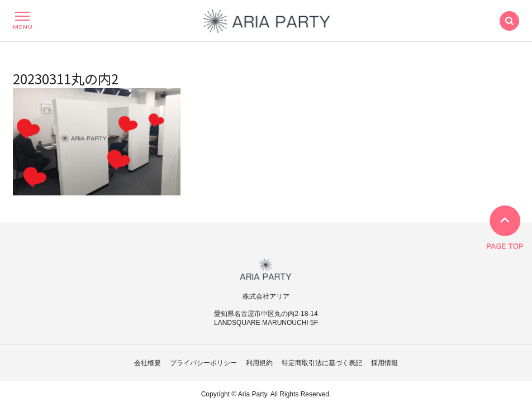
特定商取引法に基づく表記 (322, 363)
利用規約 (259, 363)
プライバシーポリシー (203, 363)
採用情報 (384, 363)
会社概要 (148, 363)
